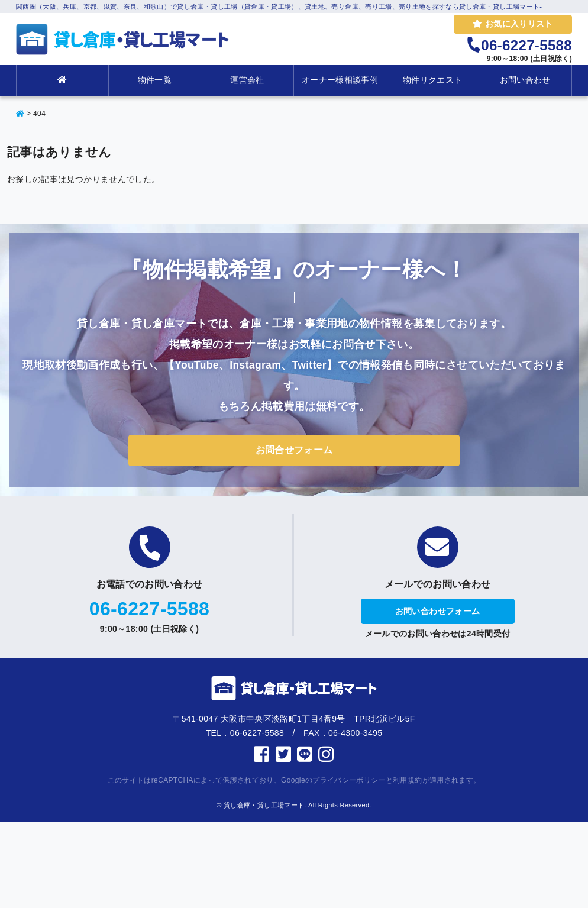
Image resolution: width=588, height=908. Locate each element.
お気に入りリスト (513, 24)
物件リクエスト (432, 80)
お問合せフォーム (294, 450)
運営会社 (247, 80)
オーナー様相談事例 (340, 80)
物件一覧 (155, 80)
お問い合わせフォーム (438, 611)
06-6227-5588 (149, 609)
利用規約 (407, 780)
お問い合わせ (525, 80)
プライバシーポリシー (349, 780)
